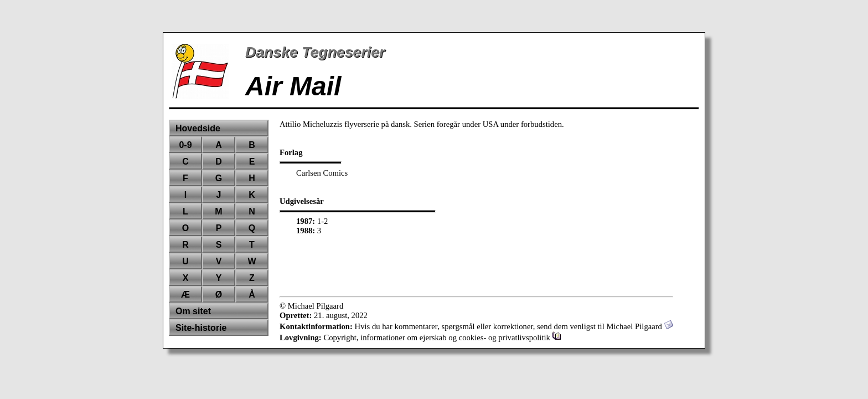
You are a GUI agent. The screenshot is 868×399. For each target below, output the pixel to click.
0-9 (185, 145)
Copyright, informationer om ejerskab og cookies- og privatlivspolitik (442, 337)
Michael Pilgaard (639, 326)
